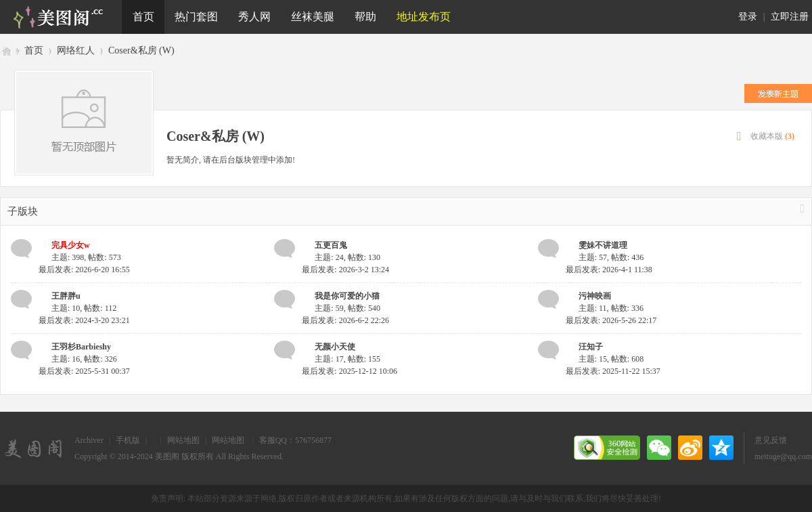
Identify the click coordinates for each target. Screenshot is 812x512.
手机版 (128, 440)
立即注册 (790, 17)
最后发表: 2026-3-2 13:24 (345, 270)
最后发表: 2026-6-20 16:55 (84, 270)
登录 (748, 17)
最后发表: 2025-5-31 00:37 (84, 371)
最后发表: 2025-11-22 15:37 (613, 371)
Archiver (89, 440)
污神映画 (595, 296)
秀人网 (254, 17)
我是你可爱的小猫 (347, 296)
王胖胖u (66, 296)
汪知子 (591, 347)
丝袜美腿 (313, 17)
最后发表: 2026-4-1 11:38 (609, 270)
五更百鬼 (331, 245)
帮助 (365, 17)
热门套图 (196, 17)
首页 (143, 17)
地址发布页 (424, 17)
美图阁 (5, 50)
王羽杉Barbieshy (81, 347)
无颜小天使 (335, 347)
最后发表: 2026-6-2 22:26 (345, 320)
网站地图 (183, 440)
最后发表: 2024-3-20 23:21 (84, 320)
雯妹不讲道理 (603, 245)
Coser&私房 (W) (141, 50)
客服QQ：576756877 (295, 440)
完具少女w (71, 245)
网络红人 (76, 50)
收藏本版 (772, 136)
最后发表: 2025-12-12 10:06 (349, 371)
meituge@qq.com (783, 456)
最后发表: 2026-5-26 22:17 (611, 320)
